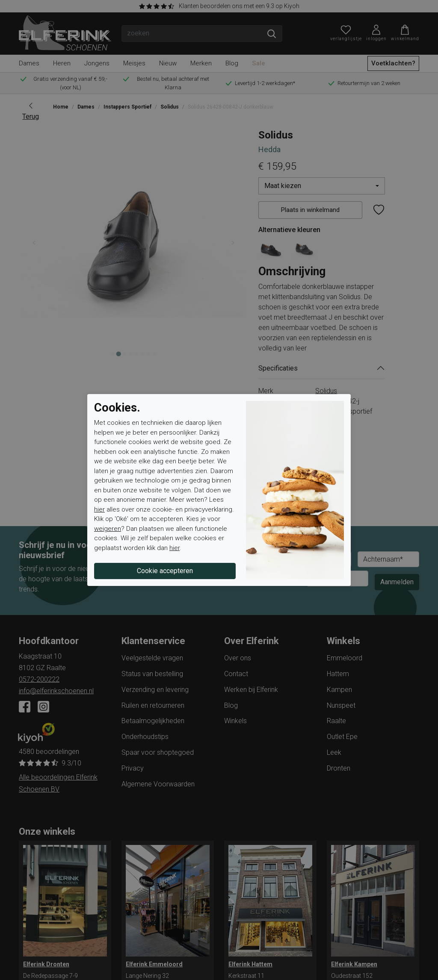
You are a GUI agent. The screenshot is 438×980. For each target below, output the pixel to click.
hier (99, 509)
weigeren (108, 529)
